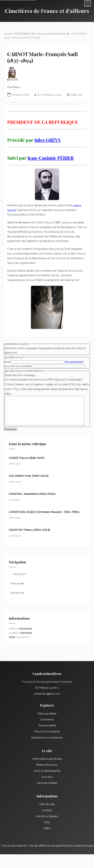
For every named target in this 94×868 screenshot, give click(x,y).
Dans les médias (47, 783)
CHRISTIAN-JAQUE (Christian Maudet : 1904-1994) (44, 512)
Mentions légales (47, 817)
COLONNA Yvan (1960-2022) (29, 476)
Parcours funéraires (47, 732)
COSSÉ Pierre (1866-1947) (27, 458)
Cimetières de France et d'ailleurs (47, 11)
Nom (7, 362)
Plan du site (17, 584)
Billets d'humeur (47, 765)
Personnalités (47, 726)
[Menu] (88, 3)
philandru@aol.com (47, 694)
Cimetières (47, 720)
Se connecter (74, 362)
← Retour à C (19, 575)
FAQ (47, 823)
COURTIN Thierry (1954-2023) (30, 530)
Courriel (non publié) (18, 366)
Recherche (17, 593)
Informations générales (47, 759)
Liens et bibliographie (47, 771)
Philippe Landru (52, 95)
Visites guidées (47, 714)
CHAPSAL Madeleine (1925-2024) (32, 494)
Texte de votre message (20, 375)
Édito (47, 829)
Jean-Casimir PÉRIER (51, 158)
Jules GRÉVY (48, 140)
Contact (47, 811)
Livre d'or (47, 777)
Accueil (8, 34)
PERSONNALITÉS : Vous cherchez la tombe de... (42, 34)
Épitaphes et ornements (47, 738)
